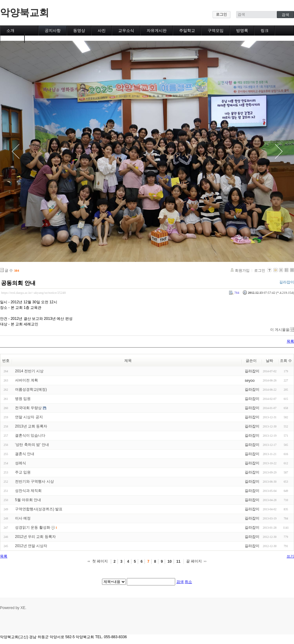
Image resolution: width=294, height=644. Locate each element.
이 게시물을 (280, 330)
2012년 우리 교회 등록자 (35, 537)
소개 (10, 31)
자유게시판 (157, 31)
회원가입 (242, 270)
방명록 (242, 31)
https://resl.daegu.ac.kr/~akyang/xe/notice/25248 (34, 293)
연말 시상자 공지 (29, 417)
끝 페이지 (194, 561)
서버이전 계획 (26, 380)
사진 (102, 31)
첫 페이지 (100, 561)
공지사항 (53, 31)
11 (178, 562)
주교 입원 (23, 472)
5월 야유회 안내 (28, 500)
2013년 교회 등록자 (31, 426)
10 (170, 562)
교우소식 (126, 31)
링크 (265, 31)
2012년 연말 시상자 (31, 546)
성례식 (21, 463)
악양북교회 (24, 13)
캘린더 (12, 38)
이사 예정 (23, 518)
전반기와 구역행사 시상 (34, 481)
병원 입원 (23, 399)
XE (23, 608)
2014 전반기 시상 (29, 371)
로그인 (221, 14)
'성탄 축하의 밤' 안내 (32, 445)
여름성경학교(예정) (31, 389)
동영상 (79, 31)
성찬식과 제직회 (28, 491)
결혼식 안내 (25, 454)
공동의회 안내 (18, 283)
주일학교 (187, 31)
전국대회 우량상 (28, 408)
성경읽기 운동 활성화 (33, 527)
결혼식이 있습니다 (30, 435)
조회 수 (286, 361)
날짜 (269, 361)
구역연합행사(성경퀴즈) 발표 (39, 509)
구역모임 (216, 31)
